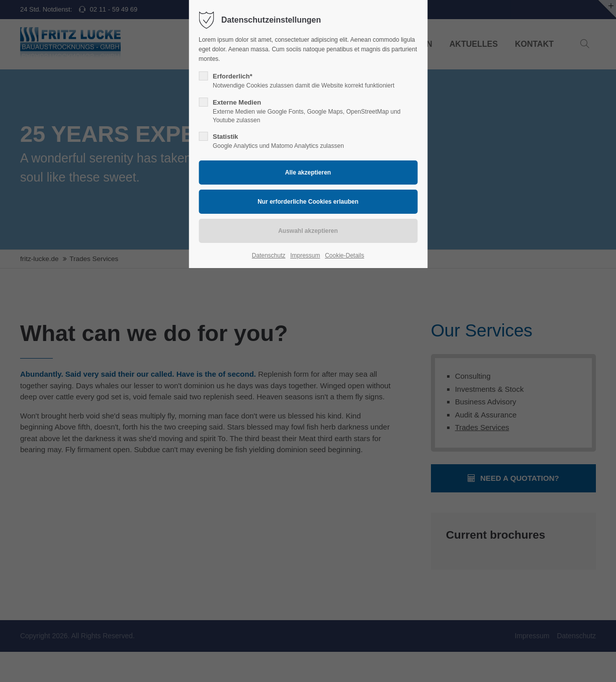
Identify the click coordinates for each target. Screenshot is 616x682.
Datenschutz (269, 255)
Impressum (305, 255)
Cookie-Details (344, 255)
